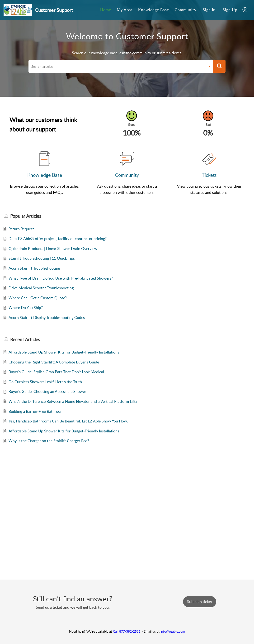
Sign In (209, 10)
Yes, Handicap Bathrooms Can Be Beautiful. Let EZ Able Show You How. (68, 421)
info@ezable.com (173, 631)
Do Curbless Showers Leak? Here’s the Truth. (46, 382)
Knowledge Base (45, 175)
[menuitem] (209, 10)
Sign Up (230, 10)
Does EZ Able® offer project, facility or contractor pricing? (58, 239)
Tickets (209, 175)
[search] (117, 66)
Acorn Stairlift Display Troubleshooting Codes (47, 317)
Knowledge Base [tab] (154, 10)
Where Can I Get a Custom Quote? (38, 298)
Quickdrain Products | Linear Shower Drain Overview (53, 249)
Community (127, 175)
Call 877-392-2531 (127, 631)
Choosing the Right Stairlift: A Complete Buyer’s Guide (54, 362)
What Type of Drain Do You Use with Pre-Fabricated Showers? (61, 278)
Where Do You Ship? (26, 308)
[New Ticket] (200, 602)
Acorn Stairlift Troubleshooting (34, 268)
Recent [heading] (25, 340)
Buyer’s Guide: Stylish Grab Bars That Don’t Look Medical (56, 372)
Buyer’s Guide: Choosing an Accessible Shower (47, 391)
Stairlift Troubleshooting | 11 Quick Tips (42, 258)
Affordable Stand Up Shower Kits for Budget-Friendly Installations (64, 352)
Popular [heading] (26, 216)
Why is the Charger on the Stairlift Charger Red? (49, 441)
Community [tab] (186, 10)
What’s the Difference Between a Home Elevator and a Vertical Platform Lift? (73, 401)
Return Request (21, 229)
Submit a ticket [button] (200, 602)
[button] (245, 10)
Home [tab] (106, 10)
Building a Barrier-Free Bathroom (36, 411)
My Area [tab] (125, 10)
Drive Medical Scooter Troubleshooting (41, 288)
